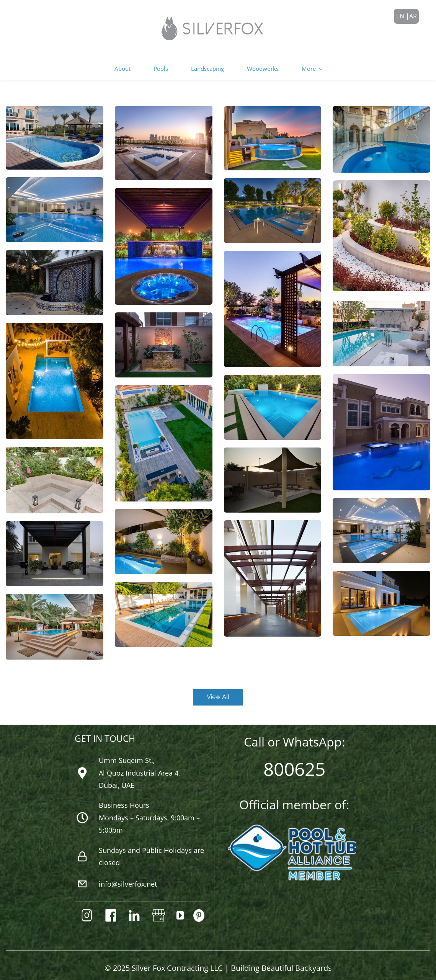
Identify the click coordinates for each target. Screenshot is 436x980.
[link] (55, 443)
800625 (294, 760)
